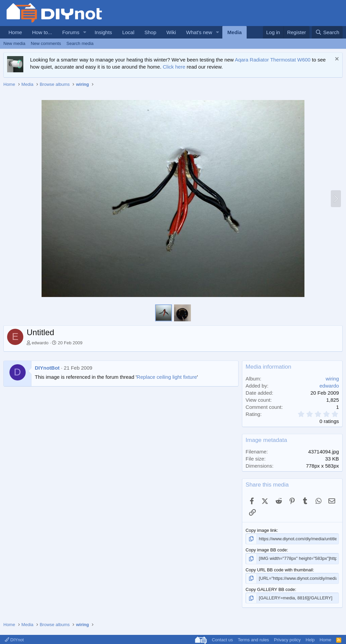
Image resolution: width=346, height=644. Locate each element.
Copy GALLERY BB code (270, 589)
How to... (42, 32)
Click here (174, 67)
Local (128, 32)
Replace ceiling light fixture (167, 377)
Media (235, 32)
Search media (80, 43)
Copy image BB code (266, 550)
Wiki (171, 32)
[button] (85, 32)
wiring (332, 379)
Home (15, 32)
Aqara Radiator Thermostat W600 (273, 60)
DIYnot (14, 640)
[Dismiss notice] (336, 60)
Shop (150, 32)
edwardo (40, 343)
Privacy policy (287, 640)
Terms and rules (253, 640)
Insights (103, 32)
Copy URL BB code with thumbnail (279, 569)
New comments (46, 43)
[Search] (327, 32)
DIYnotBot (47, 368)
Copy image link (261, 530)
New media (14, 43)
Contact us (222, 640)
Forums (71, 32)
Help (310, 640)
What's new (199, 32)
